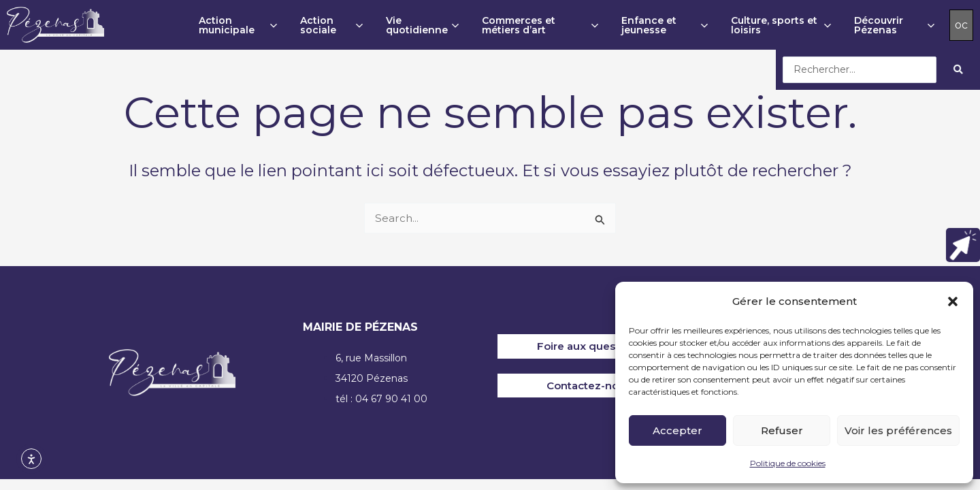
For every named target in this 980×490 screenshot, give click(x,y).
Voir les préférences (898, 430)
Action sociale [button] (331, 25)
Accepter (677, 430)
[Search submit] (958, 69)
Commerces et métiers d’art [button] (540, 25)
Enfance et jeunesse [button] (665, 25)
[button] (953, 301)
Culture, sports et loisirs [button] (781, 25)
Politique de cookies (788, 463)
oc (961, 25)
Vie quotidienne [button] (422, 25)
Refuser (782, 430)
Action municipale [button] (238, 25)
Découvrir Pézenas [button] (894, 25)
